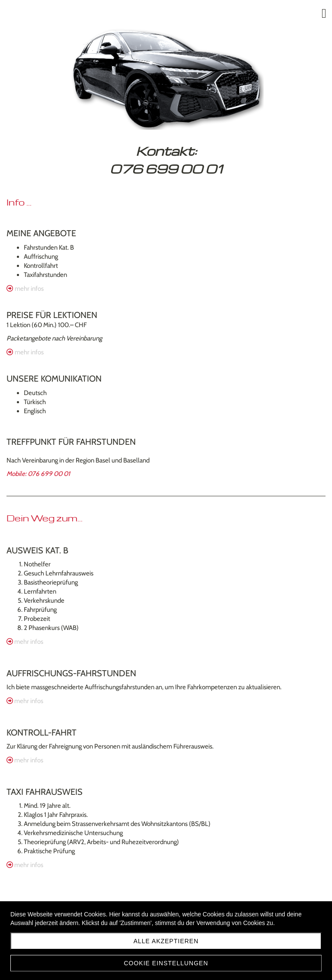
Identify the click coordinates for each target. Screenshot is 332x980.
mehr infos (29, 289)
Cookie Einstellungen (166, 963)
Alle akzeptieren (166, 941)
